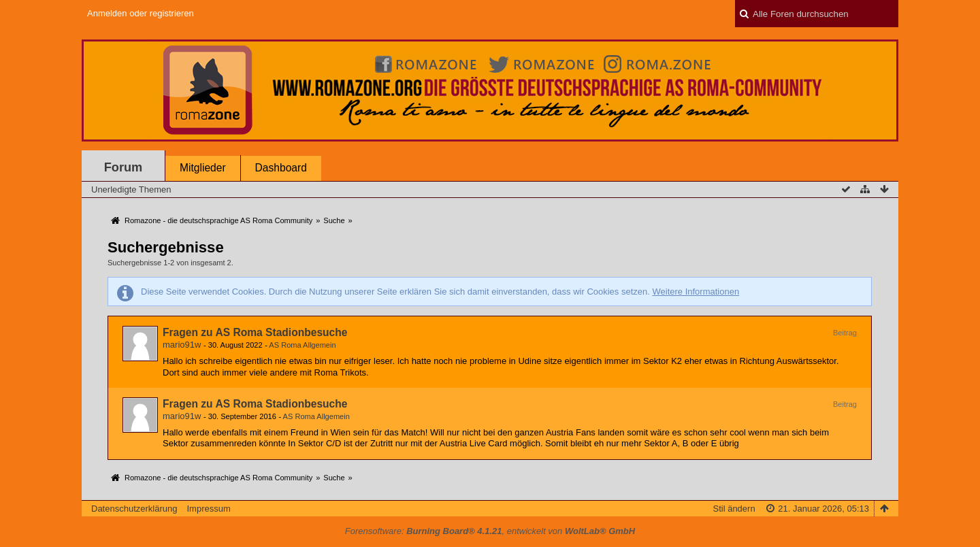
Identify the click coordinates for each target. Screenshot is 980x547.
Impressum (208, 509)
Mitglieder (203, 168)
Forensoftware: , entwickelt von (490, 531)
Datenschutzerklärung (134, 509)
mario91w (182, 345)
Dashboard (281, 168)
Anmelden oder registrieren (141, 13)
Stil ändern (734, 509)
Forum (124, 167)
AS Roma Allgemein (302, 345)
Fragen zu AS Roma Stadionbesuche (255, 332)
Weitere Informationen (696, 292)
